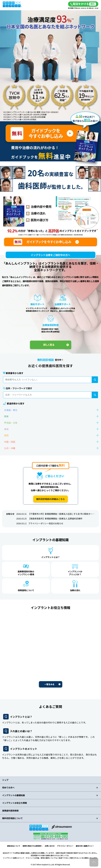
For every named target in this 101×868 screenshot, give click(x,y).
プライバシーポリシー (65, 846)
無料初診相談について (13, 818)
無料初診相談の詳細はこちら (50, 499)
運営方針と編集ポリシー (85, 846)
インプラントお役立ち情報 (15, 803)
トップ (5, 780)
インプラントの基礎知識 (14, 795)
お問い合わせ (50, 846)
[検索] (95, 380)
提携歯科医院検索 (10, 811)
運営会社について (14, 846)
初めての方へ (8, 787)
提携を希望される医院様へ (32, 846)
